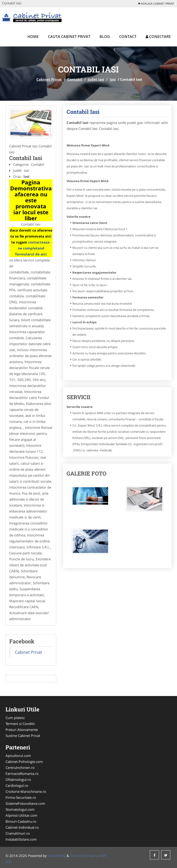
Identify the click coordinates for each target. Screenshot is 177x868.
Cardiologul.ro (17, 785)
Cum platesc (15, 718)
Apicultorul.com (18, 756)
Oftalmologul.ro (18, 779)
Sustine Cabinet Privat (23, 736)
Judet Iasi (96, 79)
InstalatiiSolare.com (21, 839)
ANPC (103, 856)
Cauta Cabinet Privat (69, 37)
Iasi (113, 79)
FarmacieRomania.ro (22, 773)
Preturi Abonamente (22, 730)
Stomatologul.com (20, 809)
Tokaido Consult (83, 856)
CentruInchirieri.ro (20, 768)
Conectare (158, 37)
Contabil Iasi (83, 112)
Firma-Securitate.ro (21, 797)
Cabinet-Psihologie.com (24, 762)
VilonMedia (57, 856)
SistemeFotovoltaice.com (25, 803)
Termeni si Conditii (20, 724)
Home (33, 37)
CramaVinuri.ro (18, 833)
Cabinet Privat (49, 79)
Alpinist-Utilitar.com (21, 815)
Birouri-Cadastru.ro (21, 821)
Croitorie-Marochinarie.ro (26, 791)
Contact (128, 37)
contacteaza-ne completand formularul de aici (33, 248)
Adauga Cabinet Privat (156, 4)
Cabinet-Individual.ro (22, 827)
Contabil (75, 79)
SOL (9, 862)
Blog (105, 37)
